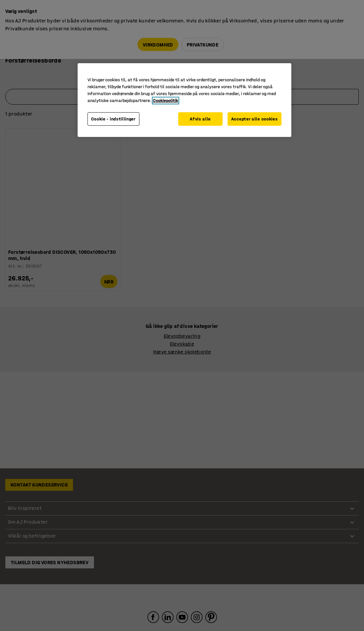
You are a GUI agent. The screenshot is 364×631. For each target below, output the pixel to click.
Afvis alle (200, 119)
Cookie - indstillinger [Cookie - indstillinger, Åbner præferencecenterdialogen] (113, 119)
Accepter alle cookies (255, 119)
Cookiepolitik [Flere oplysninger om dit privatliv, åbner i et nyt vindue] (166, 101)
